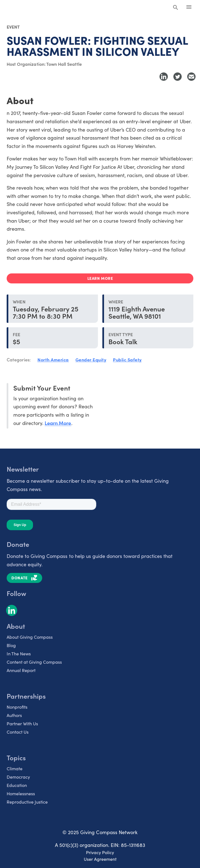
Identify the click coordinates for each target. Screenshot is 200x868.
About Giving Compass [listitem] (30, 637)
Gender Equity (91, 359)
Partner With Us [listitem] (22, 724)
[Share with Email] (191, 77)
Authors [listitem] (14, 715)
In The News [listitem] (19, 654)
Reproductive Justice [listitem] (27, 802)
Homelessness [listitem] (21, 793)
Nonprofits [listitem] (17, 707)
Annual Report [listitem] (21, 670)
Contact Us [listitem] (18, 732)
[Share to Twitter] (178, 77)
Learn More (58, 423)
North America (53, 359)
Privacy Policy (100, 852)
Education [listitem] (17, 785)
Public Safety (127, 359)
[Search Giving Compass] (176, 8)
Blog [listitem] (11, 645)
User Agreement (100, 859)
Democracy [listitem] (18, 777)
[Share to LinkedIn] (164, 77)
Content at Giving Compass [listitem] (34, 662)
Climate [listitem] (15, 768)
